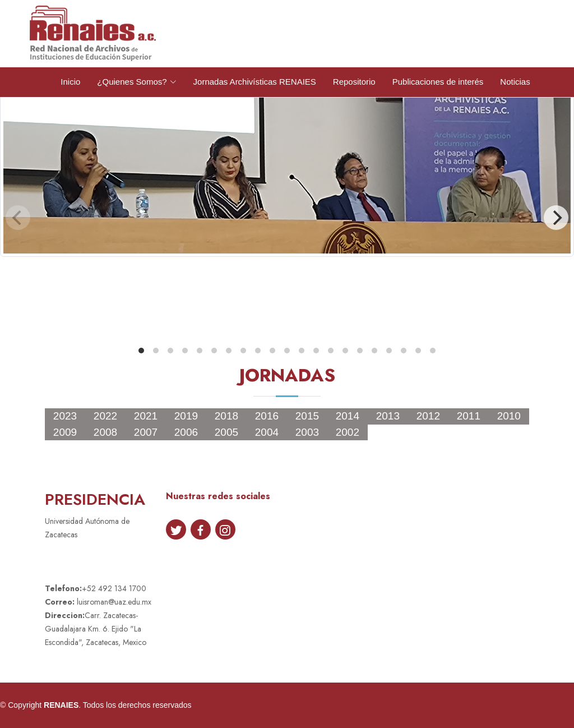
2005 (226, 432)
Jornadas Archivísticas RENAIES (255, 82)
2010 (509, 416)
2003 (307, 432)
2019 (186, 416)
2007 (146, 432)
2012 (428, 416)
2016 (267, 416)
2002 (348, 432)
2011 (469, 416)
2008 (105, 432)
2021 (146, 416)
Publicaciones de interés (438, 82)
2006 (186, 432)
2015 (307, 416)
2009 (65, 432)
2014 (348, 416)
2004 (267, 432)
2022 (105, 416)
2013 (388, 416)
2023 (65, 416)
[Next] (556, 218)
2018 (226, 416)
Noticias (515, 82)
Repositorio (354, 82)
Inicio (70, 82)
